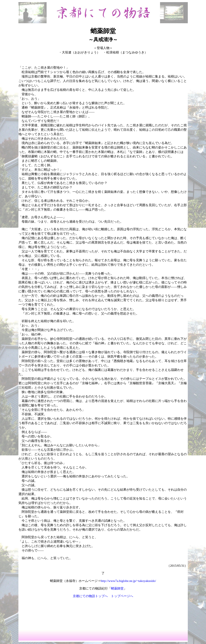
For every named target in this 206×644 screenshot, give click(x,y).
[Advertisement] (103, 614)
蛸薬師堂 (117, 588)
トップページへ (122, 596)
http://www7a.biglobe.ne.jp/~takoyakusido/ (128, 581)
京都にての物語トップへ (90, 596)
